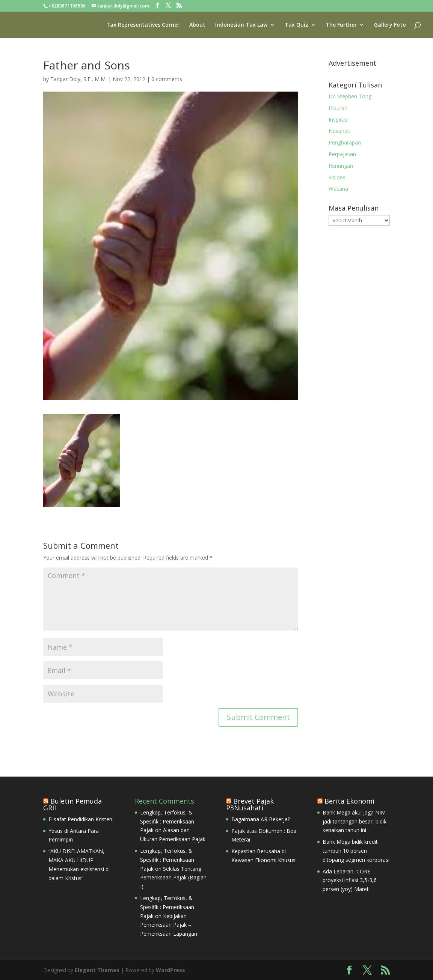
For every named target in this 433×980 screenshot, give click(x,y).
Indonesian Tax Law (241, 25)
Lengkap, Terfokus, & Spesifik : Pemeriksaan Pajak (167, 821)
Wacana (338, 189)
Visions (337, 177)
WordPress (170, 970)
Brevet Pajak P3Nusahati (250, 804)
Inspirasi (339, 120)
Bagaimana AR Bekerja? (261, 819)
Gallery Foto (390, 25)
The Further (341, 25)
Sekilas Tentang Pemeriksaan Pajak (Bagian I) (173, 878)
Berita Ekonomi (349, 801)
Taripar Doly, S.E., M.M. (78, 79)
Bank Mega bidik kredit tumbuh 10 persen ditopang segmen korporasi (356, 851)
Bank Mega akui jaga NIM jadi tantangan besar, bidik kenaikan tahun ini (355, 821)
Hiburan (338, 108)
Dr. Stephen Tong (350, 96)
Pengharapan (345, 142)
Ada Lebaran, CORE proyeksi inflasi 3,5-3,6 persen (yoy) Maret (350, 880)
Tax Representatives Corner (143, 25)
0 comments (167, 79)
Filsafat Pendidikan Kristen (80, 819)
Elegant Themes (97, 970)
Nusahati (339, 131)
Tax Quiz (296, 25)
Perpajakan (342, 154)
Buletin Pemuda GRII (72, 804)
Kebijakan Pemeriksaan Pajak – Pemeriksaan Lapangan (169, 925)
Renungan (341, 166)
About (197, 25)
